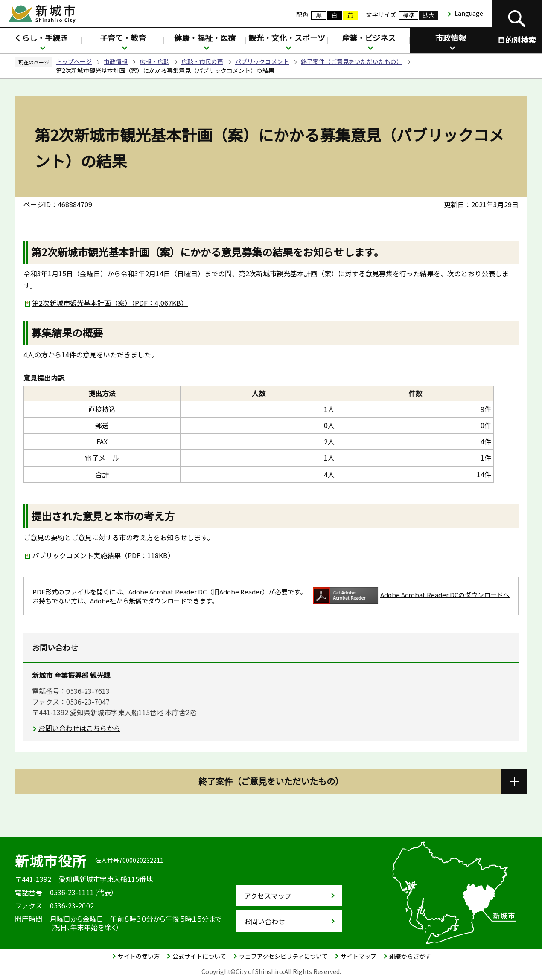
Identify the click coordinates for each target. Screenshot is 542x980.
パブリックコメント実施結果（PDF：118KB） (103, 555)
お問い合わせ (265, 921)
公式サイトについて (199, 956)
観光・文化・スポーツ (287, 38)
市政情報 (451, 38)
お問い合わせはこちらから (79, 728)
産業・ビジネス (369, 38)
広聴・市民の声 (202, 61)
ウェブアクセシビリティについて (283, 956)
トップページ (74, 61)
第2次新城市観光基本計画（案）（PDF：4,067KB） (110, 303)
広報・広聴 (154, 61)
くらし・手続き (41, 38)
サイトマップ (358, 956)
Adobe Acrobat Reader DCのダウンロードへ (411, 596)
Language (469, 13)
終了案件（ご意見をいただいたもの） (352, 61)
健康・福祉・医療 (205, 38)
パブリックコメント (262, 61)
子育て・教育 (123, 38)
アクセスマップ (268, 896)
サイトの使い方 (139, 956)
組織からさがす (410, 956)
